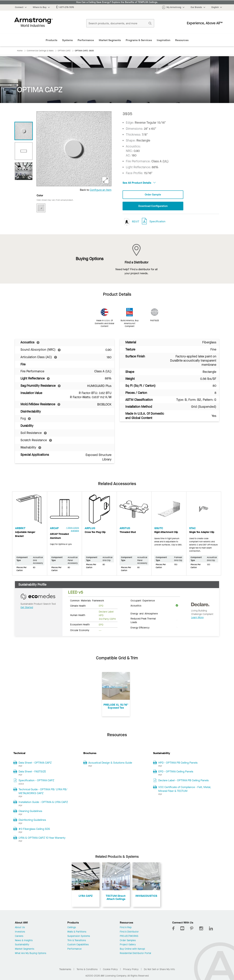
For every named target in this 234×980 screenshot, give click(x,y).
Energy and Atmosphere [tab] (144, 614)
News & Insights (24, 941)
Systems (67, 40)
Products (51, 40)
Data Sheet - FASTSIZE (32, 772)
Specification (157, 222)
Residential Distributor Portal (135, 954)
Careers (19, 937)
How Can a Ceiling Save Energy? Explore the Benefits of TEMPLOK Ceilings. (117, 2)
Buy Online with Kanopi (132, 949)
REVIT (131, 222)
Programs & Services (139, 40)
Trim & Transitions (77, 941)
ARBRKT (20, 528)
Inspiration (164, 40)
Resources (182, 40)
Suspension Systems (79, 937)
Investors (20, 932)
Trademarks (65, 970)
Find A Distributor (129, 932)
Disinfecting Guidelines (32, 820)
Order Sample (153, 195)
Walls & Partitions (77, 932)
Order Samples (128, 941)
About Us (20, 928)
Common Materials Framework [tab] (87, 601)
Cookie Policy (110, 970)
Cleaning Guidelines (30, 811)
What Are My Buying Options (31, 954)
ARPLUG (90, 528)
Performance (86, 40)
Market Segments (110, 40)
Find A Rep (126, 928)
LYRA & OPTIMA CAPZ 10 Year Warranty (42, 838)
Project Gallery (128, 945)
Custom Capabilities (78, 945)
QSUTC (159, 528)
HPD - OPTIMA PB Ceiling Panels (178, 763)
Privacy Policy (131, 970)
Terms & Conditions (87, 970)
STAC (192, 528)
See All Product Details (139, 183)
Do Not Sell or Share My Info (159, 970)
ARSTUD (125, 528)
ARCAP (54, 528)
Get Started (27, 608)
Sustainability (22, 945)
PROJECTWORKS (129, 937)
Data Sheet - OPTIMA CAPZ (35, 763)
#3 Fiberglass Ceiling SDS (34, 829)
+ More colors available (72, 530)
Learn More (197, 618)
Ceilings (72, 928)
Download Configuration (153, 206)
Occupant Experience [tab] (143, 601)
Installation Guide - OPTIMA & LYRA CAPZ (43, 802)
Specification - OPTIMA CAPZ (36, 781)
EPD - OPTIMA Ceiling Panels (176, 772)
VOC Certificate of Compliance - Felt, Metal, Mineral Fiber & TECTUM (185, 789)
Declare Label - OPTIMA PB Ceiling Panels (183, 781)
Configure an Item (101, 190)
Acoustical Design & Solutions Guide (110, 763)
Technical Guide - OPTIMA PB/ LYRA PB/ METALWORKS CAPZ (43, 792)
